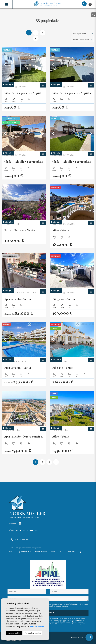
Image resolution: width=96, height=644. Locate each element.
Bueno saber (56, 552)
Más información (37, 626)
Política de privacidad (76, 604)
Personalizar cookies (33, 633)
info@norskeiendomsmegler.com (29, 548)
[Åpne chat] (89, 637)
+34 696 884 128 (20, 539)
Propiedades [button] (40, 552)
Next (43, 65)
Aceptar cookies (14, 633)
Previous (5, 65)
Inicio (12, 552)
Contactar (70, 552)
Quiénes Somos (25, 552)
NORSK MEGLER (48, 4)
